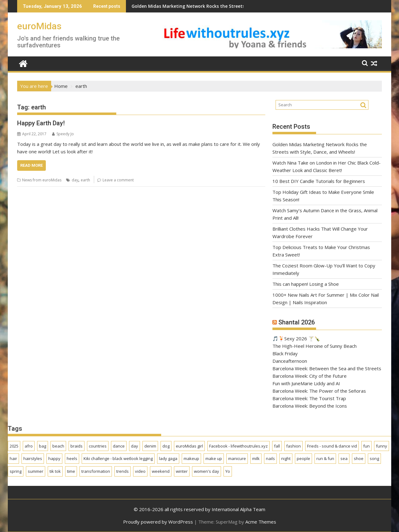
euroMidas (39, 26)
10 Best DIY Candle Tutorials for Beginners (319, 181)
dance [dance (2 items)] (119, 446)
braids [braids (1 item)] (77, 446)
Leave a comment (118, 180)
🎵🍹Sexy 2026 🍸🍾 (296, 338)
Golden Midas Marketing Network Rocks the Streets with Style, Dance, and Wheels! (187, 6)
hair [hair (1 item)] (13, 458)
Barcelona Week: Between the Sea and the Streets (327, 368)
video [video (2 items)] (140, 471)
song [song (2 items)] (374, 458)
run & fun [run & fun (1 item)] (325, 458)
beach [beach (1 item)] (58, 446)
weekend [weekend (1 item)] (161, 471)
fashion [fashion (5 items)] (293, 446)
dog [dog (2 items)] (166, 446)
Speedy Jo (63, 134)
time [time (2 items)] (71, 471)
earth (85, 180)
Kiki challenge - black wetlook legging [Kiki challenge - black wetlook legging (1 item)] (118, 458)
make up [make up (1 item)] (214, 458)
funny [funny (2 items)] (382, 446)
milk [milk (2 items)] (256, 458)
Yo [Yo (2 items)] (228, 471)
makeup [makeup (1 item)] (191, 458)
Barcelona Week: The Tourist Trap (309, 398)
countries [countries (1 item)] (98, 446)
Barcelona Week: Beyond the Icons (310, 406)
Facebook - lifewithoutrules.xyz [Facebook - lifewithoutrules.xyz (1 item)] (238, 446)
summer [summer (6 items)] (36, 471)
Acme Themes (261, 522)
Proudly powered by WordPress (158, 522)
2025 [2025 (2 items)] (14, 446)
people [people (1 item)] (303, 458)
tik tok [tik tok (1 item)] (55, 471)
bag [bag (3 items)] (43, 446)
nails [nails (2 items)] (270, 458)
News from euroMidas (42, 180)
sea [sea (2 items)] (344, 458)
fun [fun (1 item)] (366, 446)
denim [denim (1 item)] (150, 446)
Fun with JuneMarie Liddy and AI (306, 383)
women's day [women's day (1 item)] (207, 471)
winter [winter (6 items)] (182, 471)
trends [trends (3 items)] (123, 471)
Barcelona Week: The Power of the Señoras (320, 391)
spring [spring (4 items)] (16, 471)
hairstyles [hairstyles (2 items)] (33, 458)
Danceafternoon (290, 361)
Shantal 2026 (297, 322)
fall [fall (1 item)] (277, 446)
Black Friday (285, 353)
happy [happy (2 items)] (54, 458)
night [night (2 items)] (286, 458)
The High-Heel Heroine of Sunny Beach (315, 346)
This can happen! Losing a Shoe (306, 284)
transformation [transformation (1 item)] (96, 471)
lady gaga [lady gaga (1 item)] (168, 458)
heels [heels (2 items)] (72, 458)
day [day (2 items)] (135, 446)
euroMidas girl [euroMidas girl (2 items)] (189, 446)
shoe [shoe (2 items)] (359, 458)
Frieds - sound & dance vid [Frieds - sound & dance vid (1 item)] (332, 446)
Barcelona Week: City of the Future (310, 376)
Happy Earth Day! (41, 123)
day (75, 180)
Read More (31, 165)
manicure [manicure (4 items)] (237, 458)
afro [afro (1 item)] (29, 446)
